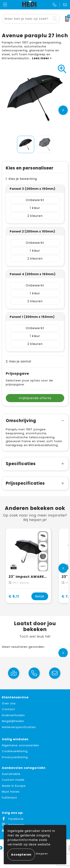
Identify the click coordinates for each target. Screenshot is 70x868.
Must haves (11, 792)
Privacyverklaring (15, 757)
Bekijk (40, 596)
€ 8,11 (14, 596)
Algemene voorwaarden (21, 745)
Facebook (13, 819)
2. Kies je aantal (18, 361)
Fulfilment (10, 798)
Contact (8, 709)
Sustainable (11, 774)
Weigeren (42, 854)
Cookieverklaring (15, 751)
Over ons (9, 703)
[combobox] (27, 19)
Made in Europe (14, 786)
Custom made (13, 780)
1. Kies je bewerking (21, 179)
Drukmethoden (13, 715)
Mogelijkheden (13, 721)
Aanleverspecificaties (19, 727)
